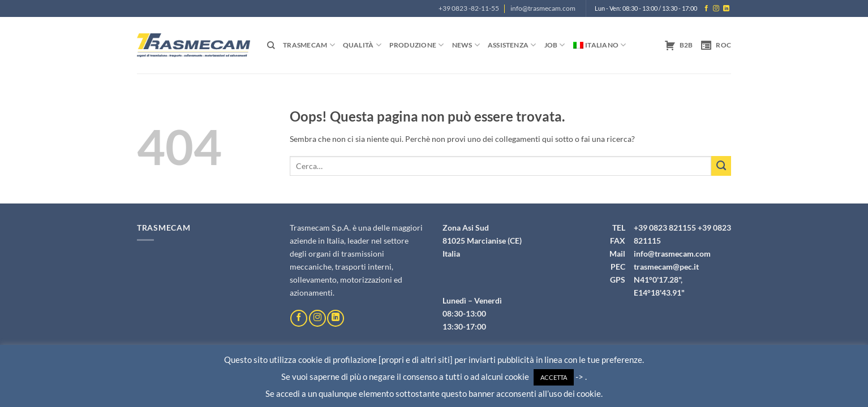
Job (555, 45)
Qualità (362, 45)
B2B (679, 45)
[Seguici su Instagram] (716, 8)
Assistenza (512, 45)
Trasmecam (309, 45)
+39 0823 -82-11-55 (469, 8)
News (466, 45)
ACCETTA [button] (554, 377)
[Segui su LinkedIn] (726, 8)
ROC (716, 45)
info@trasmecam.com (543, 8)
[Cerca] (271, 46)
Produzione (417, 45)
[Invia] (721, 166)
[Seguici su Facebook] (706, 8)
